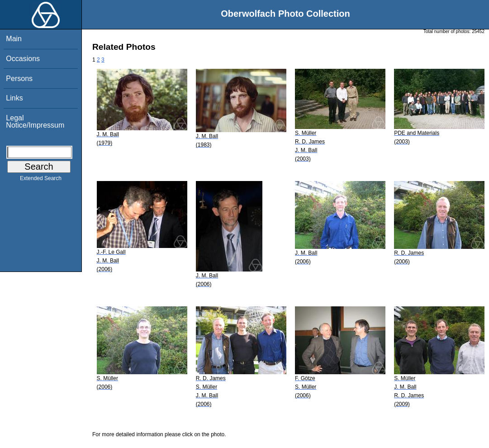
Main (14, 39)
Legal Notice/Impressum (35, 122)
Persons (19, 79)
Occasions (23, 59)
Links (14, 98)
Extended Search (41, 180)
